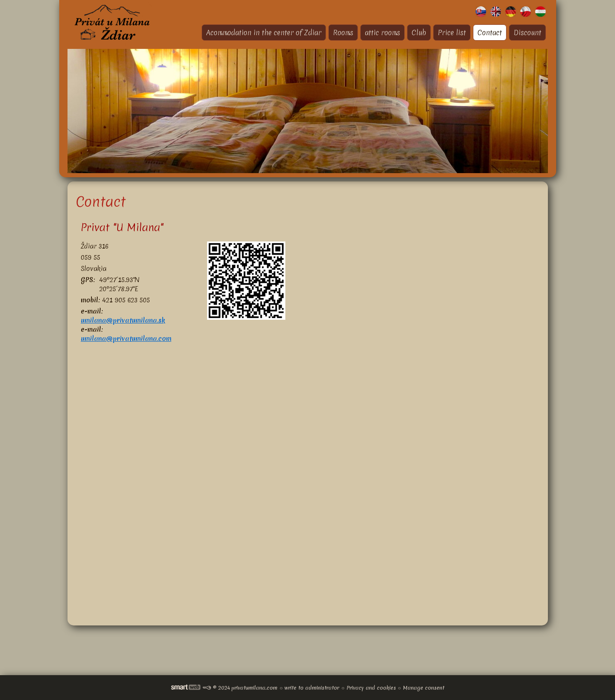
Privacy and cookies (371, 688)
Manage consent (424, 688)
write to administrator (312, 688)
